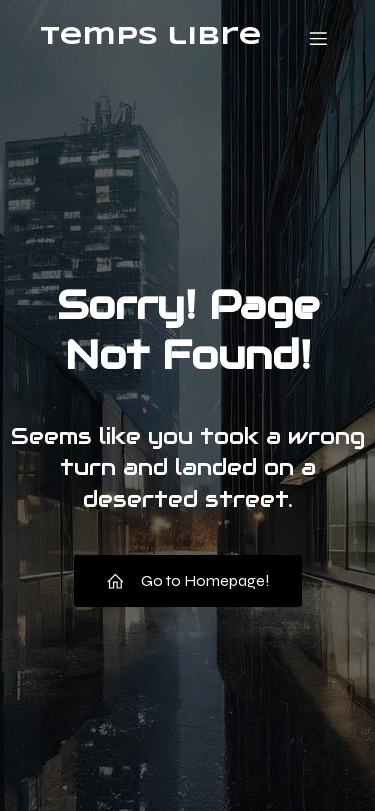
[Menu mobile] (318, 38)
